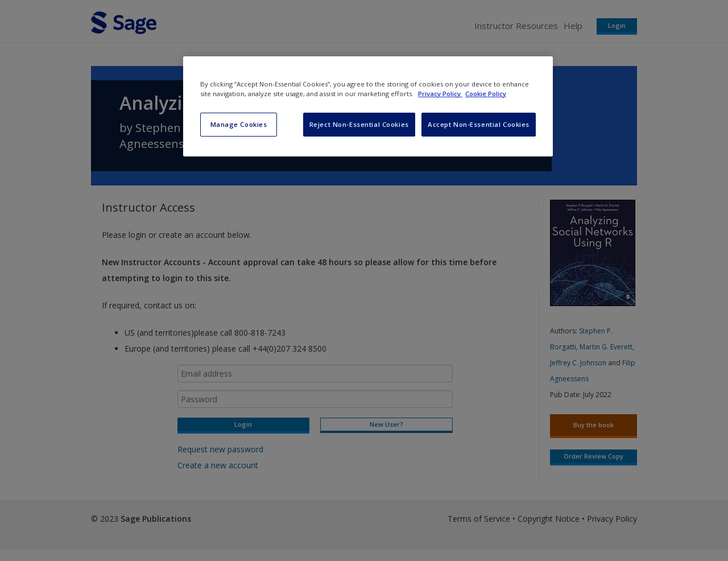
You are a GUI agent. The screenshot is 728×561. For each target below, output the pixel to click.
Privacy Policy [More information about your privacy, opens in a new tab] (440, 94)
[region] (368, 106)
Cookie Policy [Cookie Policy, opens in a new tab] (486, 94)
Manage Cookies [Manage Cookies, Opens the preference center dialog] (239, 124)
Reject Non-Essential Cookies (359, 124)
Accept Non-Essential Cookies (479, 124)
